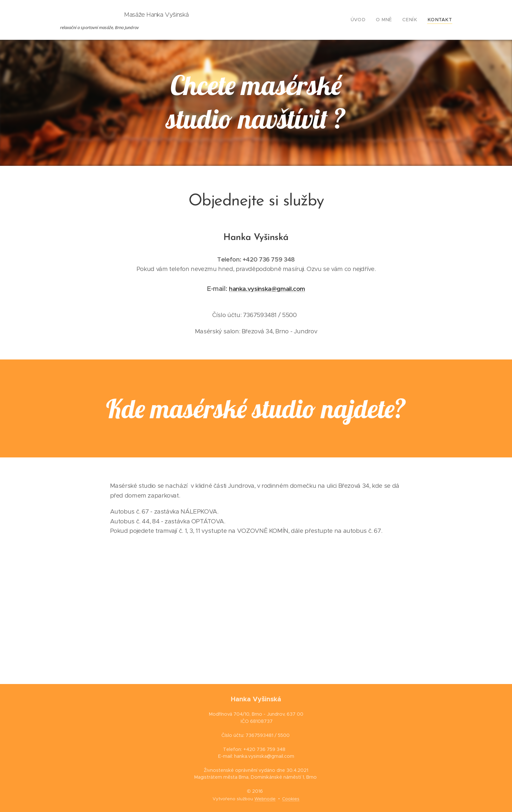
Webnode (265, 799)
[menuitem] (367, 20)
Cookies (291, 799)
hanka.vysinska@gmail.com (267, 289)
